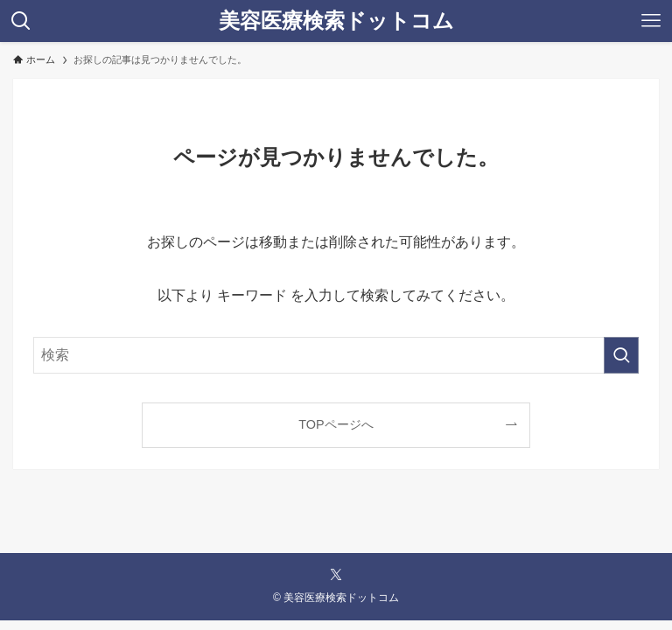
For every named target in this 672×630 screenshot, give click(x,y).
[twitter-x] (336, 575)
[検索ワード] (336, 355)
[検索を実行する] (621, 355)
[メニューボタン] (651, 21)
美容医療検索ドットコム (336, 21)
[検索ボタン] (21, 21)
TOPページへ (336, 424)
